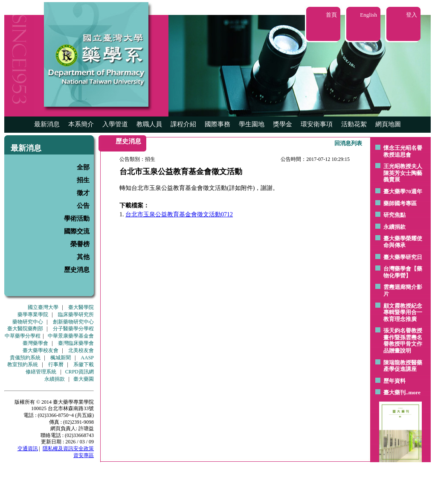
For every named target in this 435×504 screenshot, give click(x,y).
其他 (83, 257)
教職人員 (149, 124)
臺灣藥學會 (35, 343)
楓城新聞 (61, 358)
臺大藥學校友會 (41, 350)
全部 (83, 167)
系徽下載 (84, 364)
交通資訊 (28, 449)
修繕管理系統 (41, 372)
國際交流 (77, 231)
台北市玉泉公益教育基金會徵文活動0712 (179, 214)
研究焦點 (394, 215)
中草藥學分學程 (23, 336)
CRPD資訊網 (80, 372)
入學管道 (115, 124)
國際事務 (217, 124)
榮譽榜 (80, 244)
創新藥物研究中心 (73, 322)
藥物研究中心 (28, 322)
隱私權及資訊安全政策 (68, 449)
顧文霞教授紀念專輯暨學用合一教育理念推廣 (403, 312)
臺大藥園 (84, 379)
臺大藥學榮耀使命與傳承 (403, 242)
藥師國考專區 (400, 203)
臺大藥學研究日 (403, 257)
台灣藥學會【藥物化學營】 (403, 272)
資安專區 (84, 455)
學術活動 (77, 218)
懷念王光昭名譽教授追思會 (403, 151)
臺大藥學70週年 (403, 191)
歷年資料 (394, 381)
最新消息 (47, 124)
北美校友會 (81, 350)
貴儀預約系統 (25, 358)
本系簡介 (81, 124)
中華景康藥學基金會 (71, 336)
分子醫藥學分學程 (73, 329)
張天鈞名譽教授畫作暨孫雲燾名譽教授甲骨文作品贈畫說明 (403, 341)
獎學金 (283, 124)
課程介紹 (183, 124)
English (368, 15)
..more (413, 392)
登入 (412, 15)
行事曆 (56, 364)
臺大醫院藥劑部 (25, 329)
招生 (83, 180)
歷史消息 (77, 270)
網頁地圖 (388, 124)
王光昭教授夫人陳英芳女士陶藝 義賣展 (403, 173)
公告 (83, 206)
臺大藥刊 (394, 392)
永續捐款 (55, 379)
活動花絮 (354, 124)
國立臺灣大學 (43, 307)
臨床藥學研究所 (76, 315)
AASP (87, 358)
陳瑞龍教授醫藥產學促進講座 (403, 366)
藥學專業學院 (33, 315)
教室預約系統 (23, 364)
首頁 (331, 15)
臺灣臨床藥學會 (76, 343)
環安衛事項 (317, 124)
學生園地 (252, 124)
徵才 (83, 193)
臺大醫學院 (81, 307)
